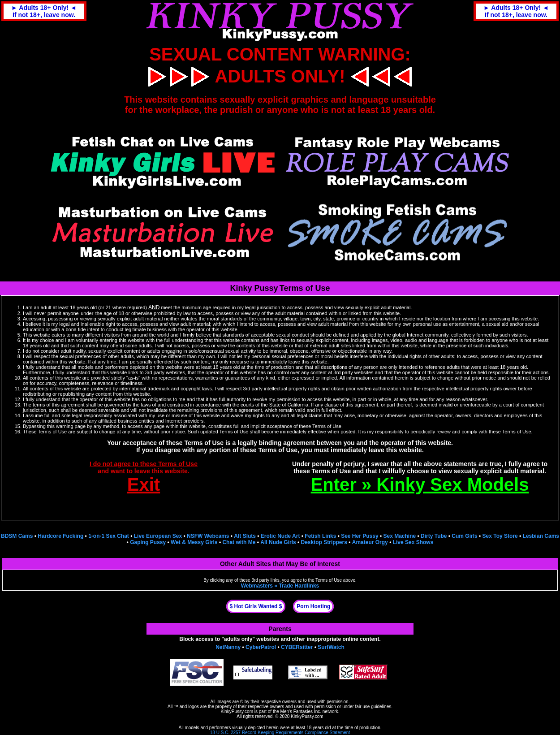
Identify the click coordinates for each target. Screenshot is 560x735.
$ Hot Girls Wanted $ (256, 606)
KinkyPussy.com (237, 711)
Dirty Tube (434, 536)
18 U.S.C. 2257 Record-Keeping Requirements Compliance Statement (280, 733)
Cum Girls (464, 536)
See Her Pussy (360, 536)
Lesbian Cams (541, 536)
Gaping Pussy (148, 542)
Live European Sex (158, 536)
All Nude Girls (278, 542)
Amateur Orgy (370, 542)
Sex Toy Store (500, 536)
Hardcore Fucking (60, 536)
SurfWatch (331, 647)
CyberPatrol (261, 647)
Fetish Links (320, 536)
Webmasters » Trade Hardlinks (280, 586)
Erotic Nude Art (280, 536)
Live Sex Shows (413, 542)
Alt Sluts (245, 536)
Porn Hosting (313, 606)
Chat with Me (239, 542)
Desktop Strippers (324, 542)
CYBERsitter (297, 647)
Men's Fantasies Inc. (301, 711)
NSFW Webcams (208, 536)
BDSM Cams (17, 536)
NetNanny (228, 647)
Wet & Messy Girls (194, 542)
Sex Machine (399, 536)
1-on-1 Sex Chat (109, 536)
